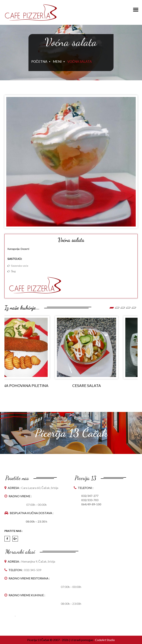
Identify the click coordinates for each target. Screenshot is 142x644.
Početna (39, 61)
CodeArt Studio (105, 640)
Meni (57, 61)
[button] (136, 8)
